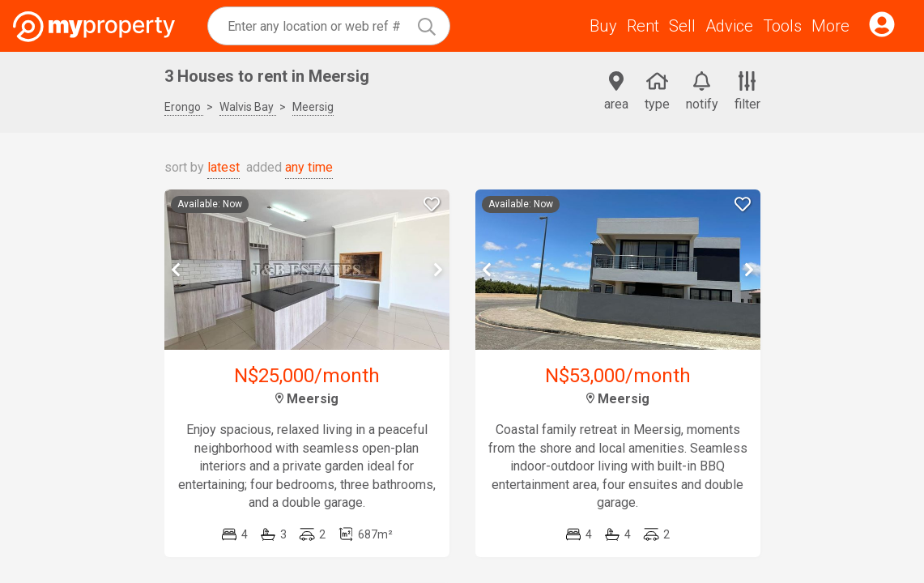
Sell (682, 26)
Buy (603, 26)
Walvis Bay (248, 107)
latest (224, 167)
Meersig (313, 107)
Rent (643, 26)
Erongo (184, 107)
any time (309, 167)
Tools (782, 26)
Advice (729, 26)
